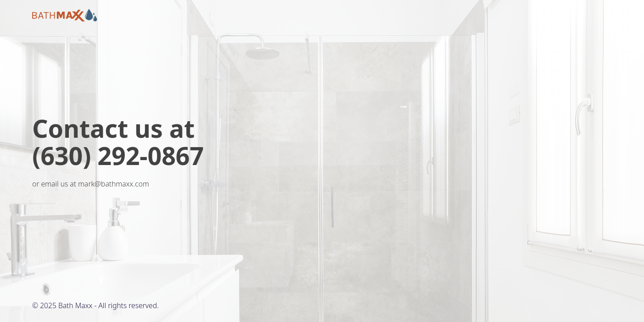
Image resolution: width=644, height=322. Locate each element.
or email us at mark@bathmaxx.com (91, 184)
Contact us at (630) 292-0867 (118, 142)
